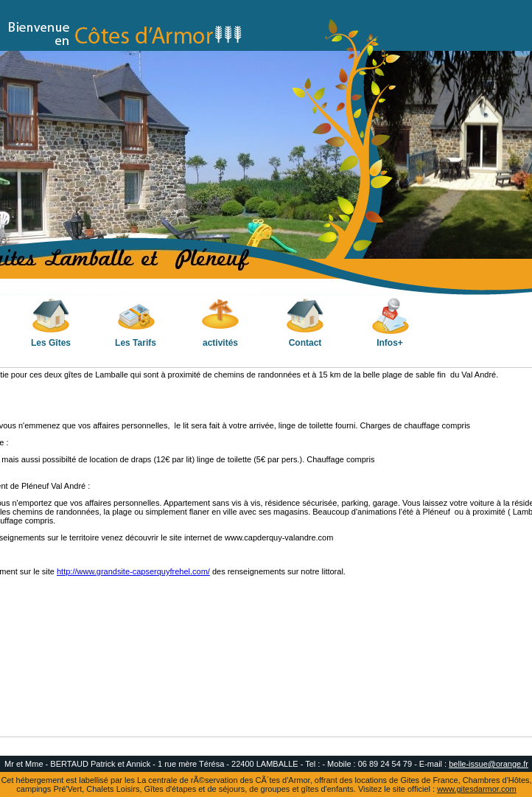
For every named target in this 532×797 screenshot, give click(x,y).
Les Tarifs (136, 323)
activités (221, 323)
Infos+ (390, 323)
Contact (305, 323)
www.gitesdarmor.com (477, 789)
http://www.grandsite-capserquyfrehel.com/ (133, 571)
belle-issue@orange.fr (489, 764)
